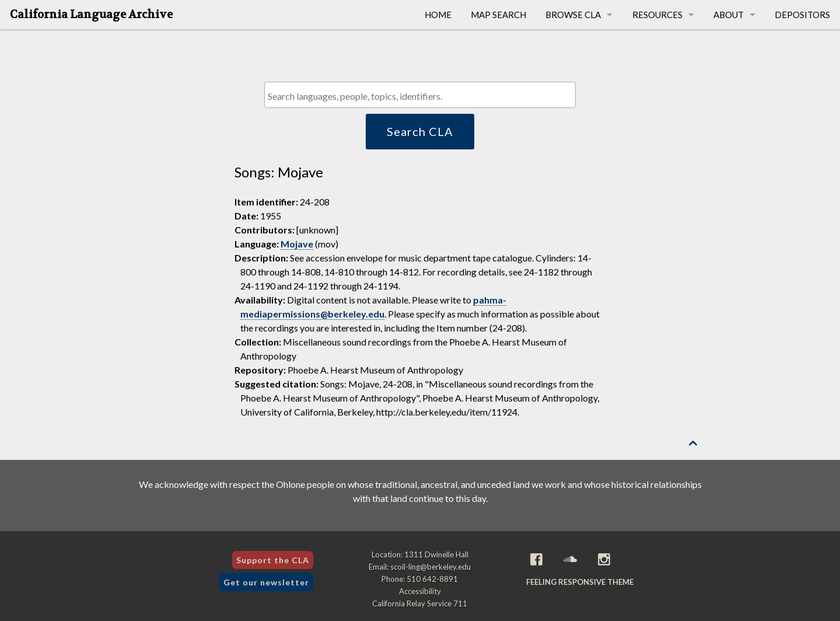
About (729, 15)
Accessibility (420, 591)
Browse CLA (573, 15)
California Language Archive (91, 15)
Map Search (498, 15)
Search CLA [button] (420, 131)
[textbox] (423, 96)
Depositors (802, 15)
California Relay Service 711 (420, 603)
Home (438, 15)
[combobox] (420, 95)
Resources (657, 15)
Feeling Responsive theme (580, 582)
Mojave (297, 244)
